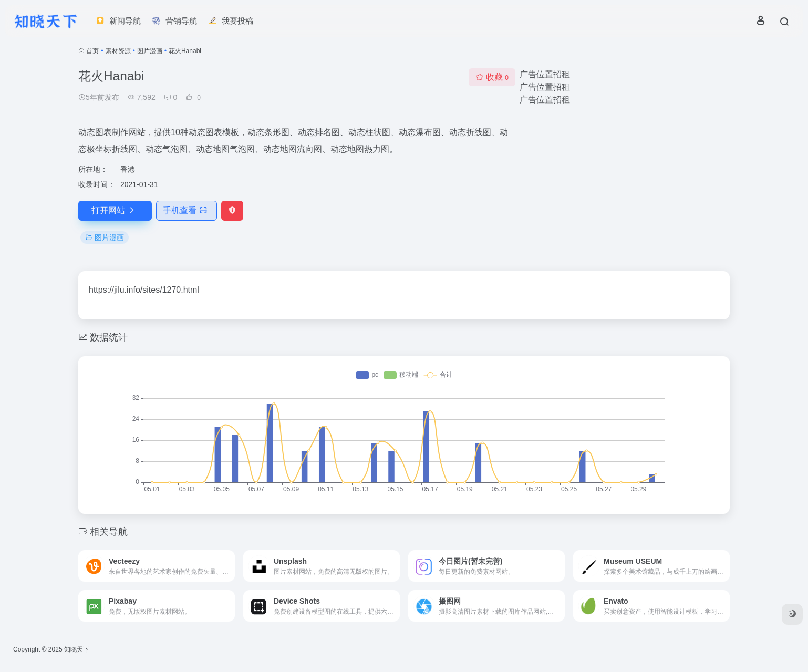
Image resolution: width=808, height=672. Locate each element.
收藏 (492, 77)
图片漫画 (150, 51)
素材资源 (118, 51)
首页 (92, 51)
